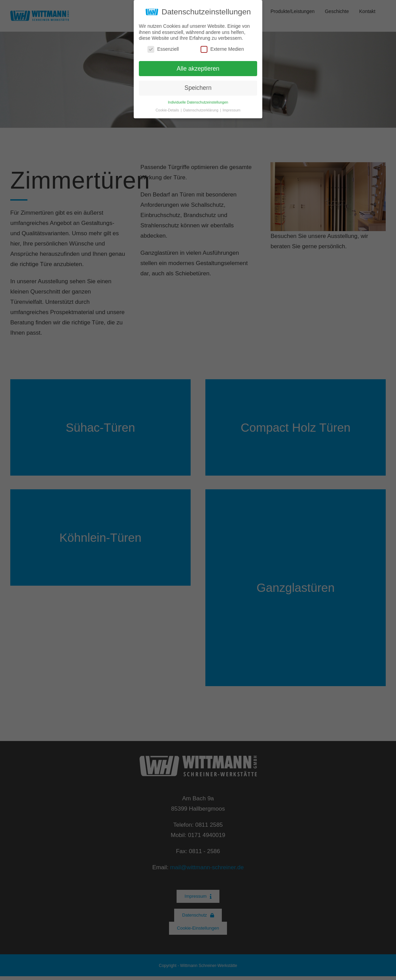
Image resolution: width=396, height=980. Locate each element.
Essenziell (163, 49)
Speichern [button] (198, 88)
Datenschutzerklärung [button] (201, 110)
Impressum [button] (231, 110)
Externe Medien (222, 49)
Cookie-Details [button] (168, 110)
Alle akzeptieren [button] (198, 69)
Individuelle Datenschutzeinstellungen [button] (198, 102)
